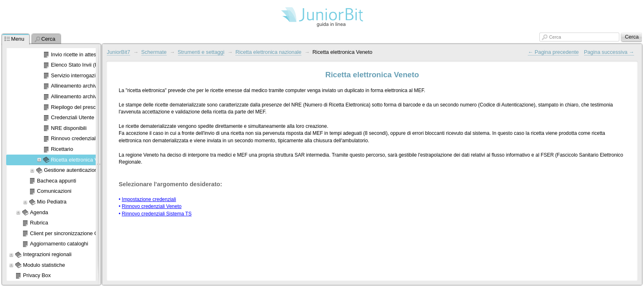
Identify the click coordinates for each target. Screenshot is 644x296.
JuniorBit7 (118, 52)
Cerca (555, 37)
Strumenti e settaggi (201, 52)
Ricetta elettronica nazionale (268, 52)
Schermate (154, 52)
